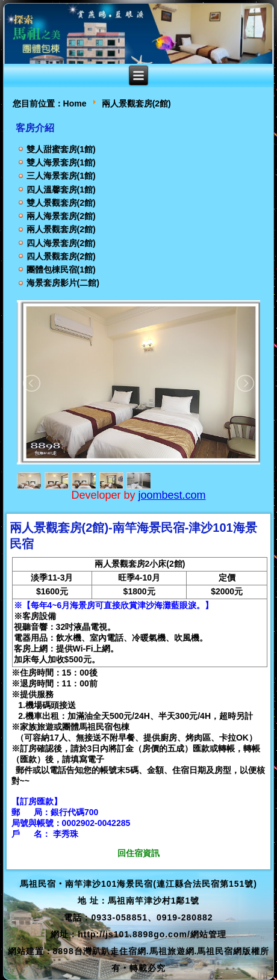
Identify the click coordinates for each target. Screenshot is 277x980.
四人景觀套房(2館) (61, 256)
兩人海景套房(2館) (61, 216)
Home (75, 103)
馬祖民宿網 (219, 951)
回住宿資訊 (138, 853)
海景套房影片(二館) (63, 283)
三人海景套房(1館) (61, 176)
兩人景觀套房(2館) (61, 229)
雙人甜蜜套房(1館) (61, 149)
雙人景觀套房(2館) (61, 203)
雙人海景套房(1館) (61, 162)
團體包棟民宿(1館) (61, 270)
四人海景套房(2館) (61, 243)
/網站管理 (207, 934)
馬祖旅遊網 (172, 951)
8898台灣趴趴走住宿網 (100, 951)
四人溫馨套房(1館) (61, 190)
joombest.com (172, 495)
